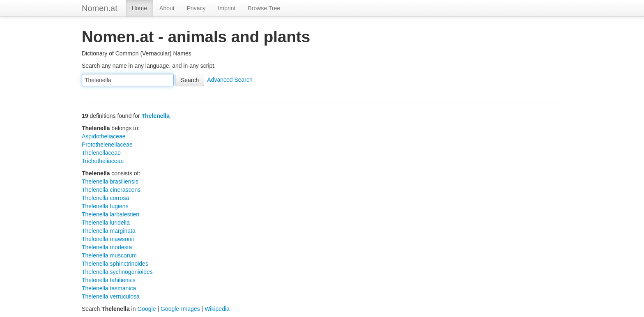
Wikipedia (217, 309)
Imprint (227, 8)
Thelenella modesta (107, 247)
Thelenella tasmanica (109, 288)
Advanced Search (230, 80)
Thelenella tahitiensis (109, 280)
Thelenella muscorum (109, 255)
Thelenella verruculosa (111, 296)
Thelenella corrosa (105, 198)
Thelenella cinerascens (111, 190)
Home (139, 8)
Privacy (196, 8)
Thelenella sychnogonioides (117, 272)
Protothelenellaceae (107, 145)
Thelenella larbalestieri (110, 214)
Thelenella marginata (109, 231)
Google (146, 309)
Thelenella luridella (106, 223)
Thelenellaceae (101, 153)
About (167, 8)
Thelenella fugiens (105, 206)
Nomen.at (100, 8)
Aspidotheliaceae (104, 136)
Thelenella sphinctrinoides (115, 264)
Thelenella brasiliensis (110, 181)
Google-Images (180, 309)
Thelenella (156, 116)
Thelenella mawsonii (108, 239)
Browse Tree (264, 8)
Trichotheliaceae (103, 161)
